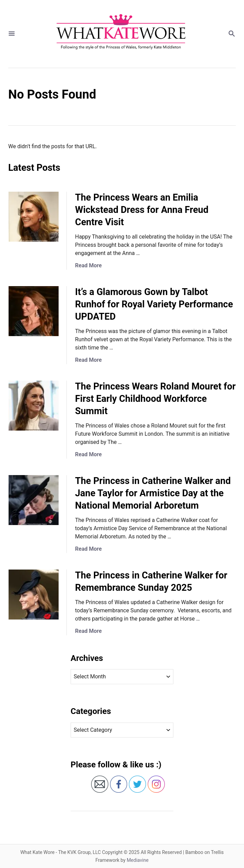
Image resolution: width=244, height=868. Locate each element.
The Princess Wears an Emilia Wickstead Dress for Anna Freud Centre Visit (142, 210)
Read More (88, 265)
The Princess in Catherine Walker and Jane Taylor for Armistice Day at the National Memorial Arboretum (153, 493)
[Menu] (12, 34)
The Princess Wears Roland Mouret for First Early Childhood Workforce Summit (155, 399)
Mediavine (138, 860)
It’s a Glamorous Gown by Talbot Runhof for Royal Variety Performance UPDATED (154, 304)
